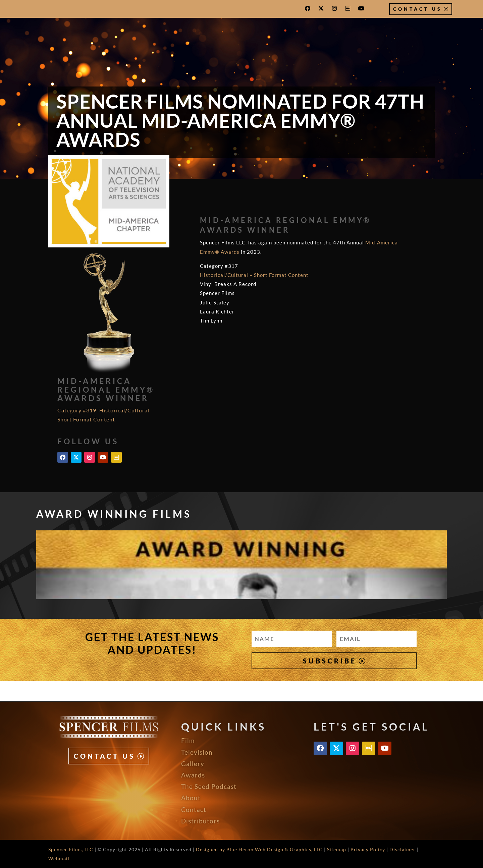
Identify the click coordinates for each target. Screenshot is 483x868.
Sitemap (337, 849)
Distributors (200, 821)
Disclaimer (402, 849)
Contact (194, 809)
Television (197, 752)
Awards (193, 775)
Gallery (193, 764)
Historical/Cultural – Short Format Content (254, 275)
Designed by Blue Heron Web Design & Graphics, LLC (259, 849)
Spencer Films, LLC (71, 849)
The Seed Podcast (209, 786)
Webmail (59, 858)
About (191, 798)
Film (188, 740)
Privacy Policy (368, 849)
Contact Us (418, 9)
